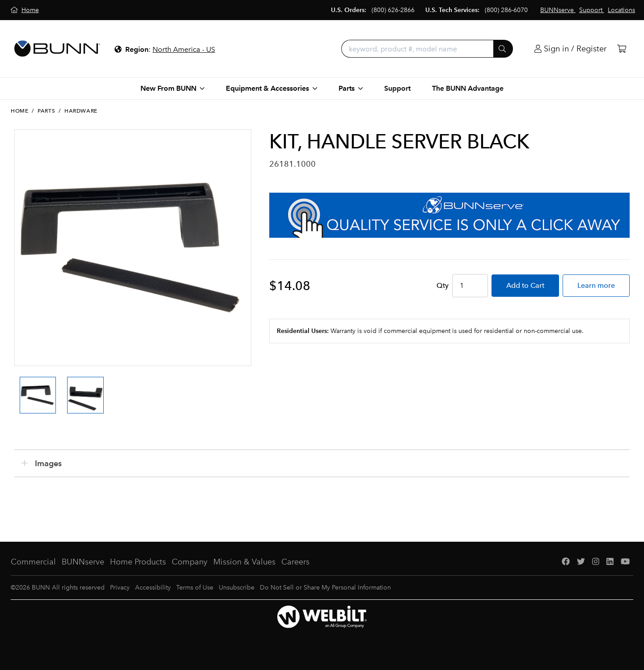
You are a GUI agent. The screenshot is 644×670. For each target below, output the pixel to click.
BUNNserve (83, 562)
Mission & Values (244, 562)
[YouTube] (625, 562)
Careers (295, 562)
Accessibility (153, 588)
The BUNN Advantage (468, 88)
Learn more (596, 285)
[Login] (570, 49)
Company (190, 562)
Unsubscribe (237, 588)
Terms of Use (195, 588)
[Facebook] (566, 562)
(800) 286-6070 (506, 10)
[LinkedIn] (610, 562)
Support (397, 88)
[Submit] (503, 49)
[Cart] (622, 49)
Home (19, 111)
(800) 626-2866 (393, 10)
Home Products (138, 562)
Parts (46, 111)
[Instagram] (596, 562)
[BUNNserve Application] (449, 215)
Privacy (120, 588)
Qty (443, 285)
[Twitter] (581, 562)
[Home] (25, 10)
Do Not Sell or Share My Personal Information (325, 588)
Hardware (81, 111)
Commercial (33, 562)
